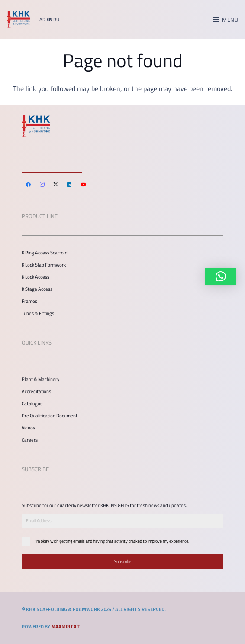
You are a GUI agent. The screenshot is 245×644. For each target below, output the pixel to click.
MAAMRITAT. (66, 627)
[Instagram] (42, 185)
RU (56, 20)
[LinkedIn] (70, 185)
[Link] (18, 20)
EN (49, 20)
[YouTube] (83, 185)
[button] (221, 276)
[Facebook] (29, 185)
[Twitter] (56, 185)
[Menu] (226, 20)
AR (42, 20)
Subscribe (123, 561)
